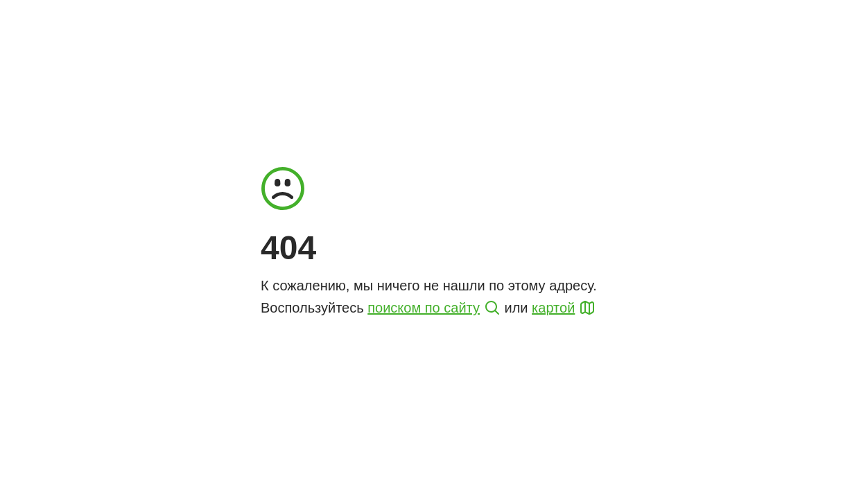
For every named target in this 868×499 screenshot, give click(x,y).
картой (553, 308)
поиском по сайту (424, 308)
